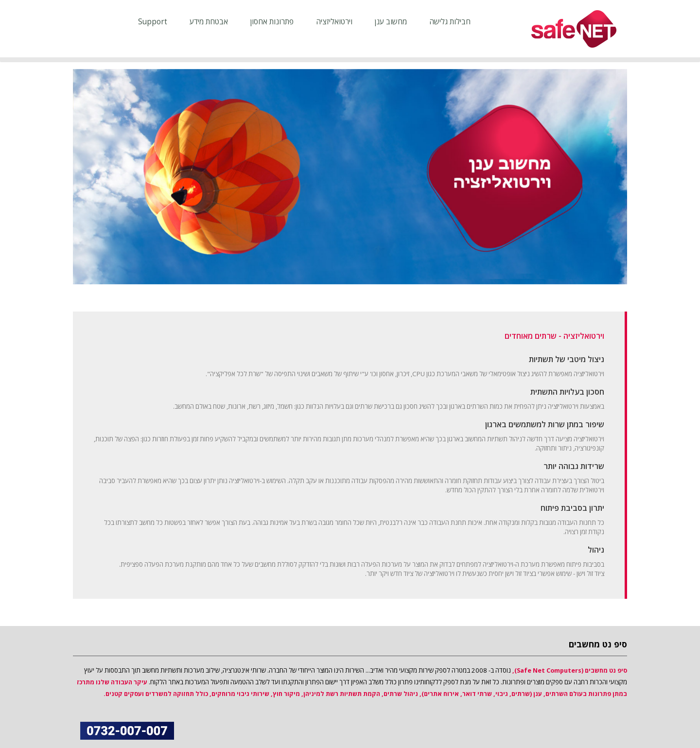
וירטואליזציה (334, 22)
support (153, 22)
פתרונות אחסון (272, 22)
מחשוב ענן (391, 22)
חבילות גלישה (450, 22)
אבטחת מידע (209, 22)
